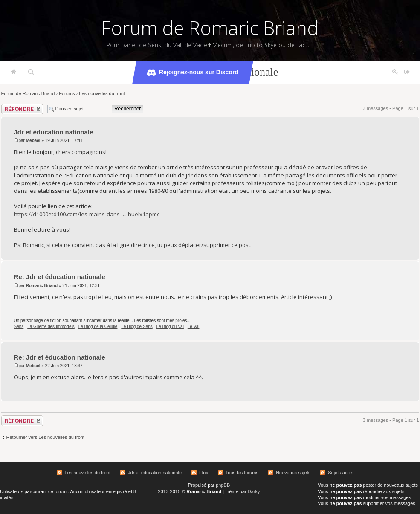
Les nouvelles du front (102, 93)
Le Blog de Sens (137, 327)
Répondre (22, 109)
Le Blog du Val (170, 327)
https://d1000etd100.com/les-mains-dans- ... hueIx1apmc (87, 214)
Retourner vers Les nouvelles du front (45, 437)
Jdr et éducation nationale (54, 132)
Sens (19, 327)
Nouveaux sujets (293, 473)
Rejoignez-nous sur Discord (193, 73)
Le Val (194, 327)
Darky (254, 491)
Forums (67, 93)
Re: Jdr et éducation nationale (60, 277)
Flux (204, 473)
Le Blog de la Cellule (98, 327)
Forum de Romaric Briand (210, 28)
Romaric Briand (42, 286)
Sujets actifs (340, 473)
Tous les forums (242, 473)
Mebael (33, 141)
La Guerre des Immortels (51, 327)
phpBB (223, 485)
